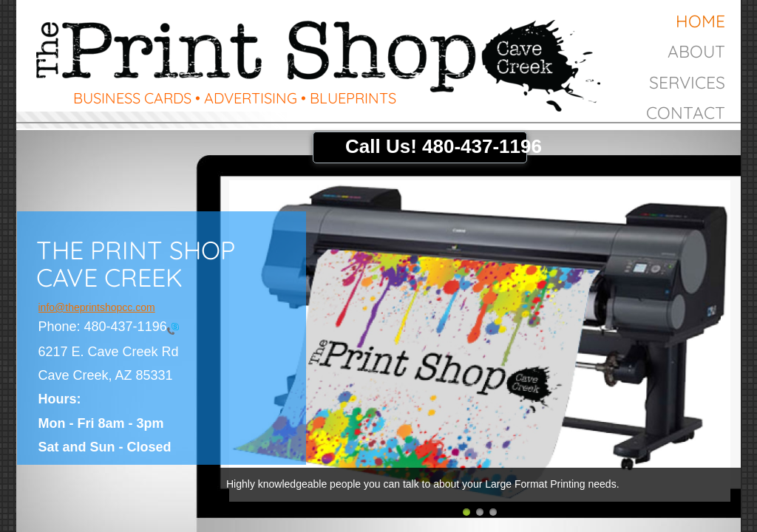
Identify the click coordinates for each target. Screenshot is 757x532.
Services (687, 82)
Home (700, 21)
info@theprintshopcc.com (97, 307)
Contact (686, 113)
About (696, 51)
